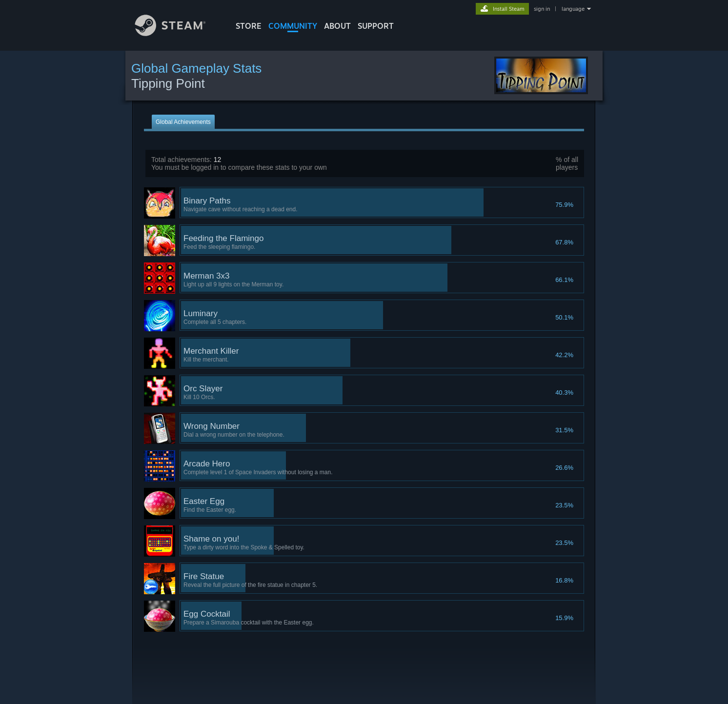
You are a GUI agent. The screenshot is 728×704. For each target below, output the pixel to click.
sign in (542, 9)
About (337, 26)
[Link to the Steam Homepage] (178, 33)
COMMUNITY (293, 26)
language (573, 9)
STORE (249, 26)
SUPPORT (376, 26)
